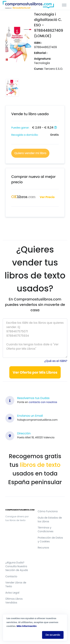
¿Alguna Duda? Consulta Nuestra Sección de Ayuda (17, 566)
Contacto (11, 576)
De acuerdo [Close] (53, 635)
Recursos (43, 548)
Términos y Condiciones (46, 529)
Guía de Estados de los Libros (50, 520)
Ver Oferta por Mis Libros (35, 372)
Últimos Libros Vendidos (14, 601)
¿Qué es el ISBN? (56, 361)
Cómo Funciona (48, 511)
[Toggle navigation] (64, 5)
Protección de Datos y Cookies (50, 540)
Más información (27, 626)
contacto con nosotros (43, 402)
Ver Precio (47, 197)
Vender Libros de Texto (16, 584)
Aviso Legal (12, 593)
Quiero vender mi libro (30, 153)
